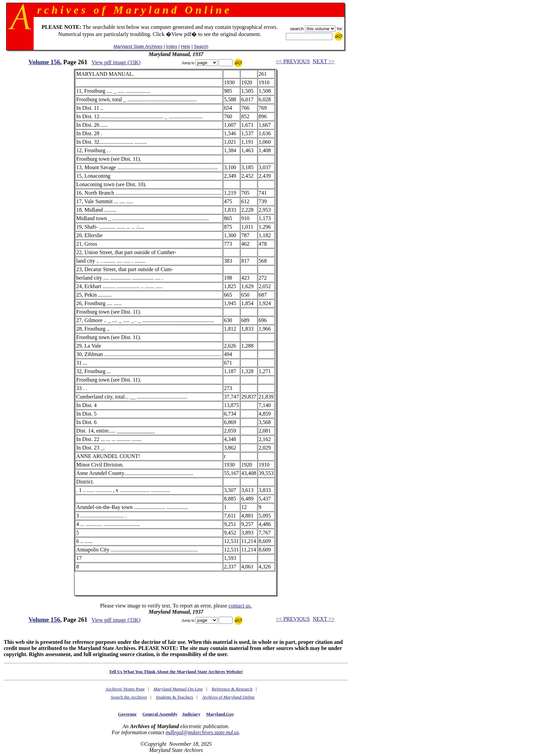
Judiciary (191, 714)
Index (172, 46)
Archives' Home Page (125, 689)
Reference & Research (232, 689)
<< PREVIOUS (293, 61)
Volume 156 (44, 62)
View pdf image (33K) (116, 62)
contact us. (240, 606)
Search (201, 46)
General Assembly (160, 714)
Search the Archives (129, 697)
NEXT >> (324, 61)
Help (185, 46)
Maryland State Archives (138, 46)
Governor (127, 714)
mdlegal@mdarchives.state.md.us (202, 732)
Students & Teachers (174, 697)
